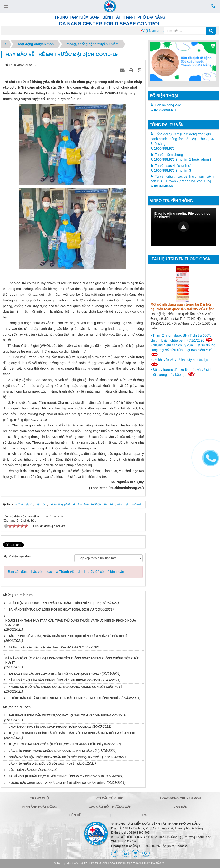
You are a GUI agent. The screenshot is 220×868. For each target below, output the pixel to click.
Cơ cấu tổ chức (110, 798)
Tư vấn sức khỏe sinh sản (174, 166)
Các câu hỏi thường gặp (110, 807)
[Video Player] (183, 227)
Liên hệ (75, 815)
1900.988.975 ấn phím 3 (171, 170)
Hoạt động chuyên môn (180, 798)
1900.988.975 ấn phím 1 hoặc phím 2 (181, 159)
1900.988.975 (163, 148)
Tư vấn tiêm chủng (169, 155)
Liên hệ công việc (168, 105)
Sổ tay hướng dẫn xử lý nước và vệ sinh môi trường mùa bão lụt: (181, 372)
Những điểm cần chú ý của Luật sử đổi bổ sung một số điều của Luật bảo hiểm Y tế (183, 350)
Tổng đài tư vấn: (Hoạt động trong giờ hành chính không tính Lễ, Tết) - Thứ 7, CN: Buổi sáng (183, 139)
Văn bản (181, 807)
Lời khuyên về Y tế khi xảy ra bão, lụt (179, 362)
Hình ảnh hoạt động (40, 807)
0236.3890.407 (163, 110)
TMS (145, 815)
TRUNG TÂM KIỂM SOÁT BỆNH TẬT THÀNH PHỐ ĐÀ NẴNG (124, 863)
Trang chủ (39, 798)
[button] (183, 227)
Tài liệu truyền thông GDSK (181, 259)
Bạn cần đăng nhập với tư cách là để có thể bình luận (66, 572)
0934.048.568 (163, 186)
